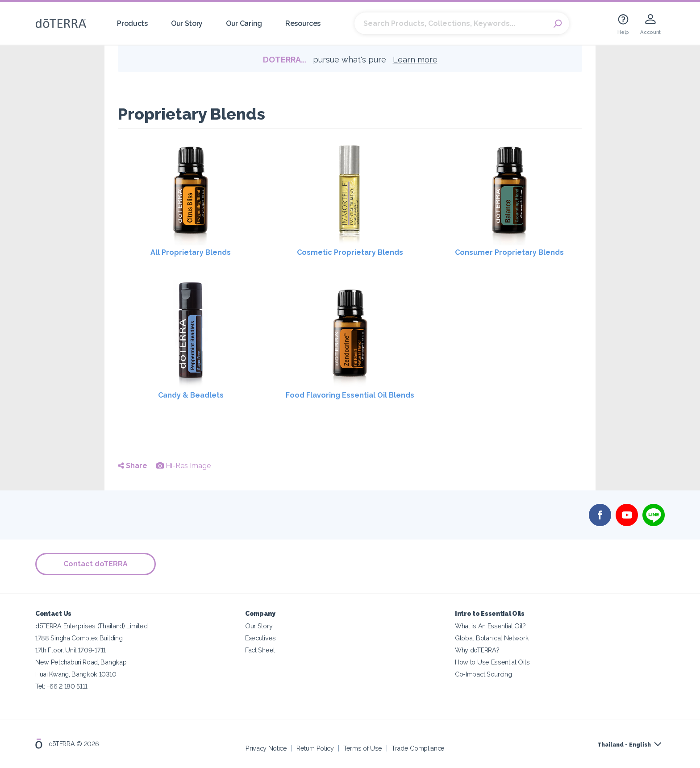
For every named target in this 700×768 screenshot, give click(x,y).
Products (132, 23)
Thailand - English (624, 744)
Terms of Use (363, 748)
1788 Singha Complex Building (79, 637)
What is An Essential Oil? (490, 625)
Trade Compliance (418, 748)
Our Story (187, 23)
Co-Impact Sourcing (483, 674)
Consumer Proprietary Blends (509, 252)
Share (133, 466)
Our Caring (244, 23)
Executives (260, 637)
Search (558, 24)
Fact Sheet (260, 650)
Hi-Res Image (183, 466)
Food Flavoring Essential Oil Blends (350, 395)
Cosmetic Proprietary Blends (350, 252)
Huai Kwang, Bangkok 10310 (76, 674)
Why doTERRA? (477, 650)
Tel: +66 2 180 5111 (61, 686)
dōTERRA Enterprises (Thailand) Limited (91, 625)
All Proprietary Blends (191, 252)
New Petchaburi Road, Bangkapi (81, 662)
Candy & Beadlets (191, 395)
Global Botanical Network (492, 637)
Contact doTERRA (96, 564)
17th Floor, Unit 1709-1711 (71, 650)
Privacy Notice (266, 748)
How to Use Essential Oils (492, 662)
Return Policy (315, 748)
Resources (303, 23)
